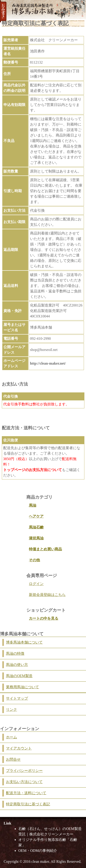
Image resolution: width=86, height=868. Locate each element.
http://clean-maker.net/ (48, 363)
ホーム (11, 737)
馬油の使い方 (17, 665)
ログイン (36, 584)
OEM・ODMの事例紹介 (38, 851)
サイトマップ (17, 698)
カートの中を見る (44, 618)
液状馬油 (36, 538)
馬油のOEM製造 (19, 676)
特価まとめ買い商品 (45, 549)
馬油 (33, 505)
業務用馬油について (22, 687)
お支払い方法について (24, 782)
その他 (34, 560)
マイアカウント (19, 748)
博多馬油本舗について (24, 642)
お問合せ (13, 759)
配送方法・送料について (26, 793)
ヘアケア (36, 516)
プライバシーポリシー (24, 771)
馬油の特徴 (15, 653)
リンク (11, 710)
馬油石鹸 (36, 527)
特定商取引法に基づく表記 (28, 804)
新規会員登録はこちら (47, 595)
